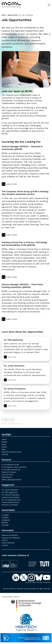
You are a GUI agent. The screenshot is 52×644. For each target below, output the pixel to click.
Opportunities (13, 15)
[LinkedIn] (16, 577)
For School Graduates (11, 495)
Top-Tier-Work (7, 475)
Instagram (6, 520)
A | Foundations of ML (11, 465)
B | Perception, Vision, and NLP (14, 467)
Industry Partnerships (10, 497)
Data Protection (8, 543)
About (4, 439)
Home (4, 15)
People (4, 442)
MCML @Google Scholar (12, 480)
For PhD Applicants (9, 492)
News (4, 444)
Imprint (5, 540)
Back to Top (8, 420)
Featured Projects (9, 472)
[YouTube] (47, 577)
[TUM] (39, 563)
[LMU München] (13, 563)
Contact (5, 545)
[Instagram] (31, 577)
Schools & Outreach (10, 505)
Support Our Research (11, 538)
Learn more (9, 184)
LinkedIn (5, 518)
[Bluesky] (39, 577)
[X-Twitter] (24, 577)
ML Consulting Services (11, 500)
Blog (3, 449)
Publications (7, 477)
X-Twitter (5, 515)
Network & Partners (10, 535)
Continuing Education (10, 502)
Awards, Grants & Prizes (11, 452)
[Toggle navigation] (49, 5)
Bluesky (5, 523)
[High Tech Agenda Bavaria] (26, 605)
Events (4, 447)
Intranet (5, 454)
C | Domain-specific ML (11, 470)
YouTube (5, 525)
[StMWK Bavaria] (26, 637)
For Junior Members (10, 490)
